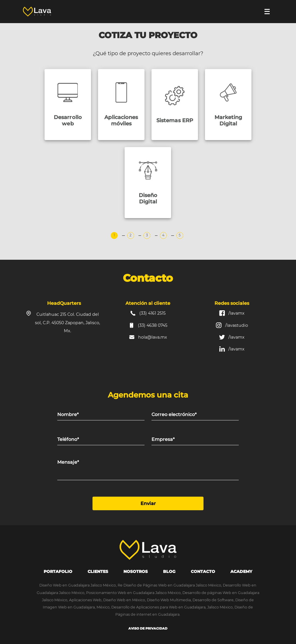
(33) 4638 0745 (153, 325)
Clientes (98, 571)
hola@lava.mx (153, 337)
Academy (241, 571)
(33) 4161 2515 (152, 313)
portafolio (58, 571)
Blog (169, 571)
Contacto (203, 571)
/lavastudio (237, 325)
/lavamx (236, 313)
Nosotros (136, 571)
